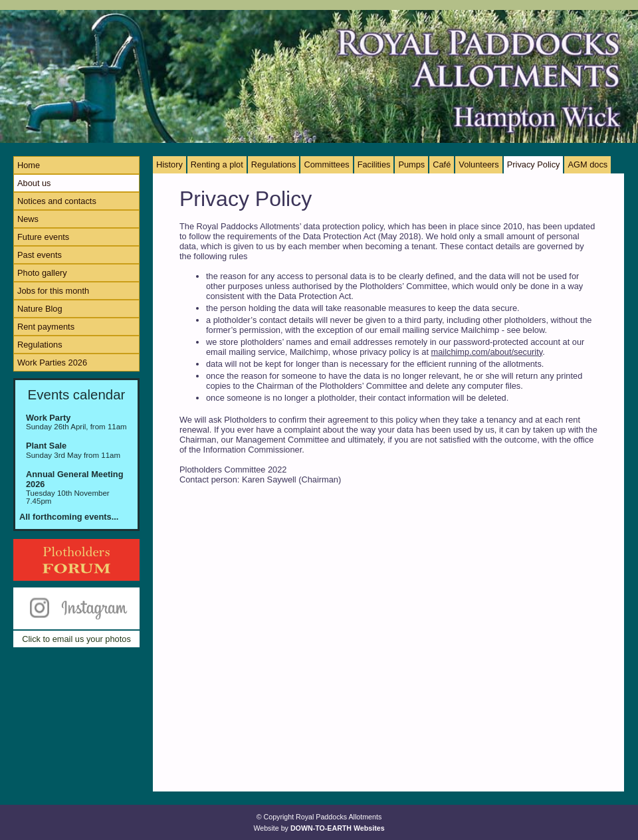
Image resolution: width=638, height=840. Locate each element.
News (28, 219)
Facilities (374, 164)
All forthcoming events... (69, 517)
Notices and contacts (57, 201)
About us (34, 183)
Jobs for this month (53, 291)
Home (29, 165)
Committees (326, 164)
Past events (40, 255)
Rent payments (46, 327)
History (169, 164)
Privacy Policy (534, 164)
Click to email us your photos (76, 639)
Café (442, 164)
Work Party (48, 418)
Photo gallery (42, 273)
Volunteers (478, 164)
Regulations (40, 345)
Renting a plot (217, 164)
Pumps (411, 164)
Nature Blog (40, 309)
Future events (43, 237)
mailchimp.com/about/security (487, 352)
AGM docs (587, 164)
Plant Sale (46, 446)
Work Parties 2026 (52, 363)
